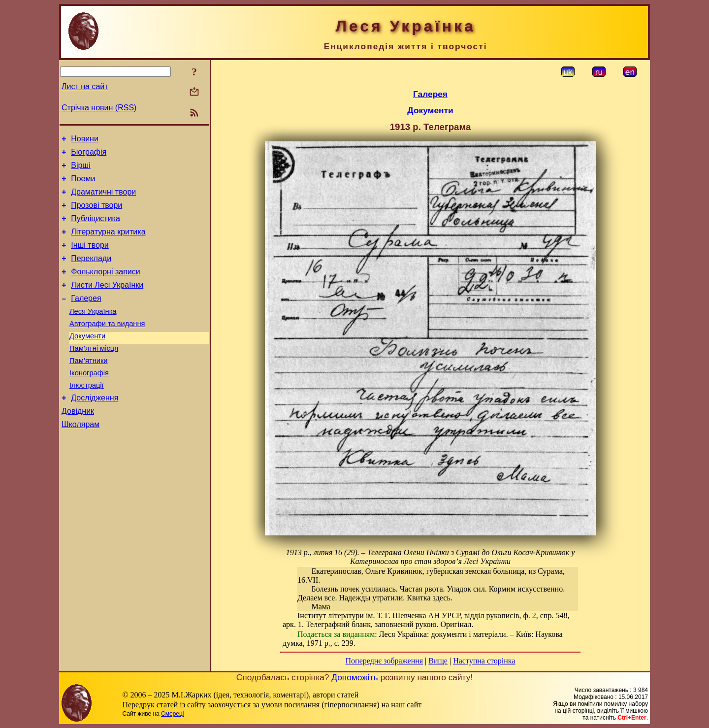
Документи (87, 360)
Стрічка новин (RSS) (99, 108)
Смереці (172, 714)
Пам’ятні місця (94, 373)
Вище (438, 661)
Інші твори (90, 258)
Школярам (81, 458)
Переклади (91, 273)
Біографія (89, 155)
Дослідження (95, 429)
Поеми (83, 184)
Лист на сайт (85, 86)
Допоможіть (354, 677)
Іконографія (89, 401)
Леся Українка (93, 332)
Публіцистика (96, 229)
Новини (85, 140)
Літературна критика (108, 244)
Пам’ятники (89, 387)
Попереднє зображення (385, 661)
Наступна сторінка (484, 661)
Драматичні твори (103, 199)
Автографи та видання (107, 346)
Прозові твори (97, 214)
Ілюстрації (87, 415)
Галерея (86, 317)
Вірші (81, 170)
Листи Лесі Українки (107, 303)
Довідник (78, 444)
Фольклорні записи (105, 288)
